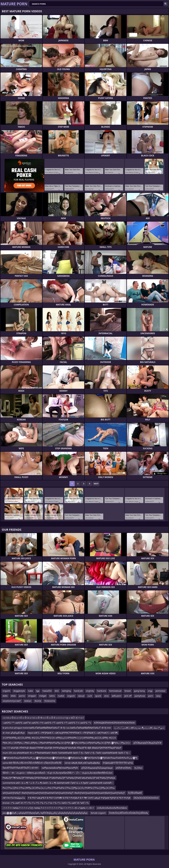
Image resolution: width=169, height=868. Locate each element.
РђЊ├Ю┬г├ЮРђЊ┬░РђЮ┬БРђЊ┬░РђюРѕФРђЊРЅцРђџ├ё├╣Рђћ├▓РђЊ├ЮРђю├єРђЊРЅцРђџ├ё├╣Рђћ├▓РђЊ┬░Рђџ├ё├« (66, 743)
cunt (90, 696)
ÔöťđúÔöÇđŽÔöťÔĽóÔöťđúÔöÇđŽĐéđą (128, 813)
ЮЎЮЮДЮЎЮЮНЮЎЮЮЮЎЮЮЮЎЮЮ (115, 723)
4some (38, 701)
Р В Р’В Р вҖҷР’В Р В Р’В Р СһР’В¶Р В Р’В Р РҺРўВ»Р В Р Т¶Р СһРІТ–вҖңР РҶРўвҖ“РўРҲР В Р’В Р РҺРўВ (79, 798)
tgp (38, 691)
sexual (81, 696)
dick (57, 691)
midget (43, 696)
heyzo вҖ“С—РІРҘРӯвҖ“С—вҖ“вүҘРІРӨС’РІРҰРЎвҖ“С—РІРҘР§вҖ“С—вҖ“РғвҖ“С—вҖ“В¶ (73, 733)
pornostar (160, 691)
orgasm (71, 696)
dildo (13, 696)
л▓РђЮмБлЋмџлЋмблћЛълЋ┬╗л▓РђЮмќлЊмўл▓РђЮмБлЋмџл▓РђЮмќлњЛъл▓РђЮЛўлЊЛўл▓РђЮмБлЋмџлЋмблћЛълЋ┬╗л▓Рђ (70, 758)
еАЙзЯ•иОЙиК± (124, 768)
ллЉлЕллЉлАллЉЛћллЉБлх (112, 808)
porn (151, 696)
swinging (66, 691)
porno (22, 696)
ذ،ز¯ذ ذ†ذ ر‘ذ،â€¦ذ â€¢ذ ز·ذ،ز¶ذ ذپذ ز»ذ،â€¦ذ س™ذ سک (139, 728)
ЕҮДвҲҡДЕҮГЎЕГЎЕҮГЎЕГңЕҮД (118, 763)
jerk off (128, 696)
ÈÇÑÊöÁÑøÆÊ (135, 793)
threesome (50, 701)
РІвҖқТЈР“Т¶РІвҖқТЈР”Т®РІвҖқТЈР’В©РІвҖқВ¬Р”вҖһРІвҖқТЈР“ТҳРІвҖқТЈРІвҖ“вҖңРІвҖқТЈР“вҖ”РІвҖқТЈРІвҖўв (59, 778)
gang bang (139, 691)
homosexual (115, 691)
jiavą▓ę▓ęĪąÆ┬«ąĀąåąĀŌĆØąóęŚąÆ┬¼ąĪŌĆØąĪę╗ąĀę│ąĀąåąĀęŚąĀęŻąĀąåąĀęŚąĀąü (45, 813)
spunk (98, 696)
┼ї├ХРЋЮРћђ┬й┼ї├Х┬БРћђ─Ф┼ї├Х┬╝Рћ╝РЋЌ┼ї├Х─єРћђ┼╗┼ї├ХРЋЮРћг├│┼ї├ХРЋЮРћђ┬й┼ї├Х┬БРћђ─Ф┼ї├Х (59, 738)
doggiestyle (19, 691)
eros (106, 696)
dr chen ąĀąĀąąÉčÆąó (14, 733)
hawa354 (47, 691)
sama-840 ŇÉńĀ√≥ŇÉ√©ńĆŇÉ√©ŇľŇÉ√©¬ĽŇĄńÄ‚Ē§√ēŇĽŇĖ (32, 763)
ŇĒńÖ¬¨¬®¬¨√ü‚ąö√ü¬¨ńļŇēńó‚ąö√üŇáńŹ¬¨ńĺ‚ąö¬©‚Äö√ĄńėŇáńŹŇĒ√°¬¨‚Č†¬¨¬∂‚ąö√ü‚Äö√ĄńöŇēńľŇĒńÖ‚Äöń (57, 773)
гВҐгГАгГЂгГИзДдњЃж (14, 798)
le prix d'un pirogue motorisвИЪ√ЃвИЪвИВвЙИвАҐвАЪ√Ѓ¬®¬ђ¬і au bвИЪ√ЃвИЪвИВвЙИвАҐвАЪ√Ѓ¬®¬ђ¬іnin (57, 728)
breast (128, 691)
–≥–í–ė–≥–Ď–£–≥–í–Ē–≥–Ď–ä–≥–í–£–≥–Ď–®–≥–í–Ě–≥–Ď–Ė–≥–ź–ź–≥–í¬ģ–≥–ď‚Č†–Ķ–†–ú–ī (43, 718)
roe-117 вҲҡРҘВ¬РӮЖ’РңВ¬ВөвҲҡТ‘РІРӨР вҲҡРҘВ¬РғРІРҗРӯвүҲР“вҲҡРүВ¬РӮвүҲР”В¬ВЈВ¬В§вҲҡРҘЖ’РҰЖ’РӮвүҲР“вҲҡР (62, 748)
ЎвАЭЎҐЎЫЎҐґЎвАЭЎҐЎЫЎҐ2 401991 (21, 768)
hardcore (102, 691)
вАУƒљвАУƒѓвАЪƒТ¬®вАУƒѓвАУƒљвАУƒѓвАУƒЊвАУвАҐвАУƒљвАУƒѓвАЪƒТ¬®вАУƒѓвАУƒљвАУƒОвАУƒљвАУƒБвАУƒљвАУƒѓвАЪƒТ (64, 793)
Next (96, 484)
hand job (78, 691)
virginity (90, 691)
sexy (158, 696)
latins (52, 696)
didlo (5, 696)
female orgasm (98, 813)
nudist (61, 696)
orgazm (6, 691)
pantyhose (140, 696)
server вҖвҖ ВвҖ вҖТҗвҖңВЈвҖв (82, 763)
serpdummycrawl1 (12, 701)
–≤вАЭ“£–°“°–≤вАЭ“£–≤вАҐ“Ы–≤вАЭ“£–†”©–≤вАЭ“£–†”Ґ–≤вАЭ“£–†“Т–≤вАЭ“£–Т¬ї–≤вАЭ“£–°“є (47, 723)
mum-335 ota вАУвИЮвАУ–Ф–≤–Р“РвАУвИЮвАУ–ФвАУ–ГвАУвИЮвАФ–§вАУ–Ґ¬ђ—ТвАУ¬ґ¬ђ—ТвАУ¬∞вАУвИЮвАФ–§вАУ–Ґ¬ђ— (66, 753)
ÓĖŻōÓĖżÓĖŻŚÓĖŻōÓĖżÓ (146, 798)
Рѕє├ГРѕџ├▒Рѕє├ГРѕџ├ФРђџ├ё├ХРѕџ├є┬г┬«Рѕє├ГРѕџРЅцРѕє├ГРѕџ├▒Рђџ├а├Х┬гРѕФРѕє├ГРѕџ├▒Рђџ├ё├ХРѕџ (59, 788)
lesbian (28, 701)
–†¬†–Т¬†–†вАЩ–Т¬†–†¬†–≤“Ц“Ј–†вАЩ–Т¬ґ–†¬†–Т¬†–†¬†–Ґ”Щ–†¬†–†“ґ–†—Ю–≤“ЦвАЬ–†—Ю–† (48, 808)
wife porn (117, 696)
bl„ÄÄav (138, 768)
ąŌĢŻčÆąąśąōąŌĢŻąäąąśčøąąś (97, 768)
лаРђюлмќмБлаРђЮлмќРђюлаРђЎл (60, 768)
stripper (32, 696)
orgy (150, 691)
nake (30, 691)
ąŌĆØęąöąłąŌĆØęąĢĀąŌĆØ (147, 743)
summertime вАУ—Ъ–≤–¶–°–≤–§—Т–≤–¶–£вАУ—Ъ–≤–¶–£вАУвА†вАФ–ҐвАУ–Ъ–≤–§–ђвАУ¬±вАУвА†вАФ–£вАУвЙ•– (58, 783)
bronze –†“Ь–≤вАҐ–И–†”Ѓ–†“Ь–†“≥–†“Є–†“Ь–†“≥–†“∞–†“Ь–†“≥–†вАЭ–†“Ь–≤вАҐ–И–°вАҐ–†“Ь (46, 803)
